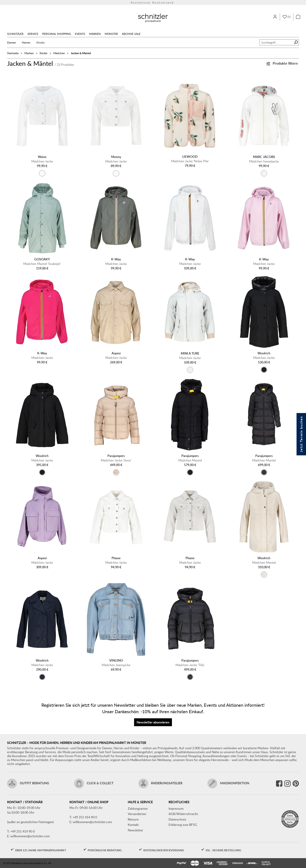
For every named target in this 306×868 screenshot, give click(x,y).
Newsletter (135, 830)
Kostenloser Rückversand (153, 2)
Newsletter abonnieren (153, 722)
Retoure (133, 819)
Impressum (176, 809)
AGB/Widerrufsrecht (183, 814)
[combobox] (276, 42)
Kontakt (133, 825)
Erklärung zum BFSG (183, 825)
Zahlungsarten (138, 809)
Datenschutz (177, 819)
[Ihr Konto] (275, 17)
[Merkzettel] (287, 17)
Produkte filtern (282, 63)
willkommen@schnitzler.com (30, 836)
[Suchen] (296, 42)
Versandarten (137, 814)
